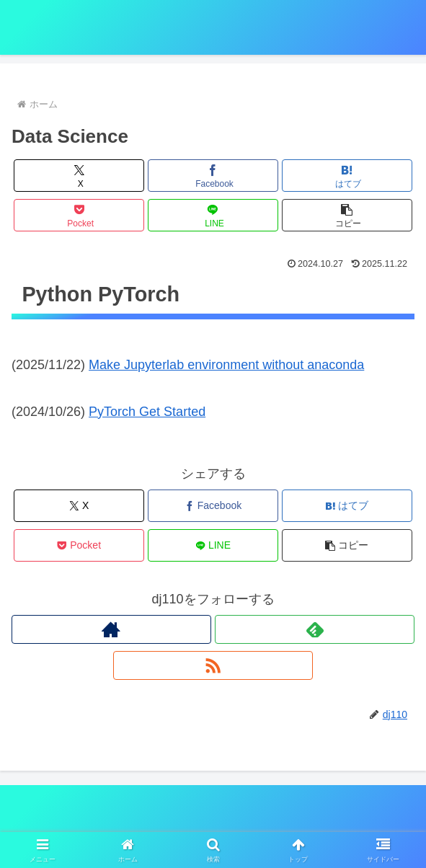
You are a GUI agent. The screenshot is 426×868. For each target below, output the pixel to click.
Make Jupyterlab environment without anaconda (226, 365)
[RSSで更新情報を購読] (213, 665)
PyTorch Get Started (147, 412)
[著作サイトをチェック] (111, 629)
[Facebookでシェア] (213, 176)
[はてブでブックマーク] (347, 176)
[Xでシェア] (79, 176)
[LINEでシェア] (213, 215)
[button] (347, 215)
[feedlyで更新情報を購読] (315, 629)
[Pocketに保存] (79, 215)
